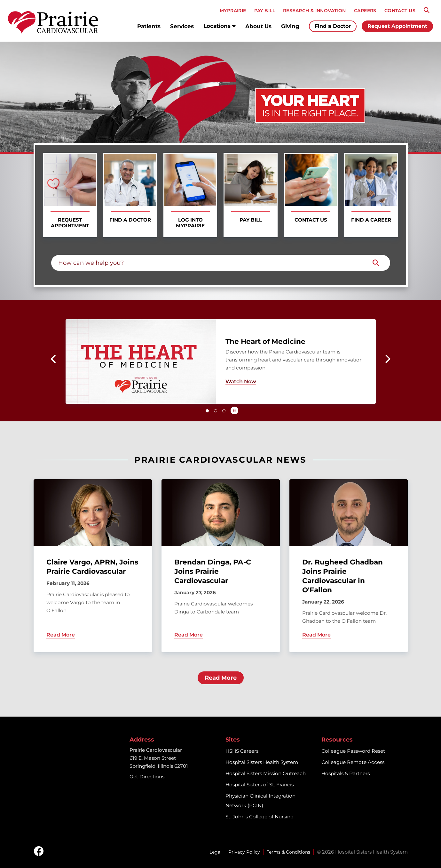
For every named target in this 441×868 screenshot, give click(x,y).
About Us (258, 26)
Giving (290, 26)
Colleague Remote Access (353, 762)
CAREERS (365, 11)
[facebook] (39, 852)
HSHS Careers (242, 751)
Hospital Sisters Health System (262, 762)
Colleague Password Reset (353, 751)
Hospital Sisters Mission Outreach (266, 773)
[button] (54, 359)
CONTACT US (400, 11)
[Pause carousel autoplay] (234, 410)
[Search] (427, 10)
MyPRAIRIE (233, 11)
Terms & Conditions (288, 852)
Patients (149, 26)
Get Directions (147, 777)
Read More (221, 678)
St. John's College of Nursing (260, 817)
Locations (220, 26)
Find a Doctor (333, 26)
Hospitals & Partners (346, 773)
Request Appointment (397, 26)
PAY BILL (265, 11)
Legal (216, 852)
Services (182, 26)
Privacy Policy (244, 852)
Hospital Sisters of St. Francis (260, 785)
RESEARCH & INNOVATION (315, 11)
